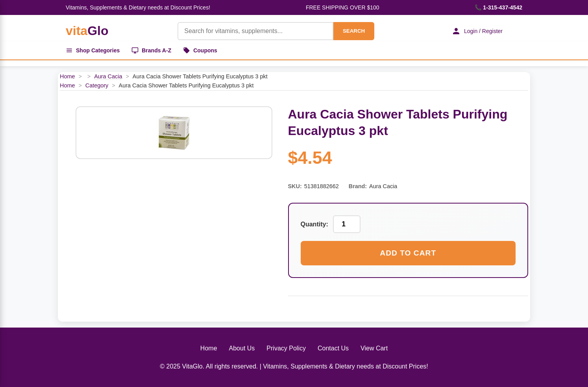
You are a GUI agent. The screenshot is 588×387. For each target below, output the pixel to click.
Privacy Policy (286, 348)
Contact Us (333, 348)
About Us (242, 348)
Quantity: (314, 224)
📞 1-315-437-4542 (498, 7)
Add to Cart (408, 253)
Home (67, 76)
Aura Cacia (108, 76)
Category (97, 85)
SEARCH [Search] (354, 31)
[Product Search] (255, 31)
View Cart (374, 348)
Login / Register (477, 31)
